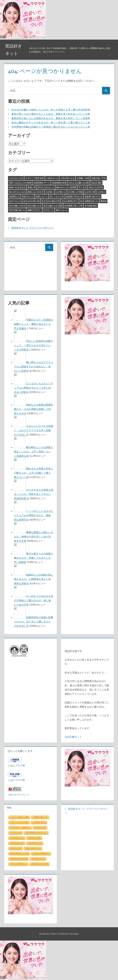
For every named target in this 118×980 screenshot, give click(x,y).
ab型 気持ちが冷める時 (40, 864)
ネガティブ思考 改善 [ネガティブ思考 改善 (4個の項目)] (35, 178)
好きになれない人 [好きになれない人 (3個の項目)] (46, 187)
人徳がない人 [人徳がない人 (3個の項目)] (52, 178)
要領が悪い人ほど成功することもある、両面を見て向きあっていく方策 (51, 114)
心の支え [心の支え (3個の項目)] (101, 192)
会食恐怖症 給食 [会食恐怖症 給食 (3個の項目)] (59, 183)
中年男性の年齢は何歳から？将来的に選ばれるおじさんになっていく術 (51, 127)
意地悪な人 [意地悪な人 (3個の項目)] (14, 196)
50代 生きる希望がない (41, 853)
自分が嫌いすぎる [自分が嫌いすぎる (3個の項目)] (17, 206)
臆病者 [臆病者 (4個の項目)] (103, 201)
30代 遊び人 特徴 (34, 838)
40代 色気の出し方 (35, 843)
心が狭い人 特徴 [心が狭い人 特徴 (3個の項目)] (75, 192)
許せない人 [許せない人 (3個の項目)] (49, 210)
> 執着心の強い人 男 (40, 817)
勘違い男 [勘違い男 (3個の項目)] (32, 187)
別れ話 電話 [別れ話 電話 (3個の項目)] (96, 183)
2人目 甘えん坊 (40, 827)
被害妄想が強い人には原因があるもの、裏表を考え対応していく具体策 (51, 118)
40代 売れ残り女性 (17, 843)
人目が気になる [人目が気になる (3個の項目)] (67, 178)
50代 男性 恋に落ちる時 (19, 859)
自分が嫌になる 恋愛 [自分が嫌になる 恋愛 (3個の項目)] (53, 206)
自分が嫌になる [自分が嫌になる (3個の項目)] (34, 206)
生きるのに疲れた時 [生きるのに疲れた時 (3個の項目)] (51, 201)
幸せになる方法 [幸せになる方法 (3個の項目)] (96, 187)
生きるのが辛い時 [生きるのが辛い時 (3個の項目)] (31, 201)
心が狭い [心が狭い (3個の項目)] (50, 192)
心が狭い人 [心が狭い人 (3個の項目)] (61, 192)
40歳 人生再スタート (33, 848)
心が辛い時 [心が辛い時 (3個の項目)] (90, 192)
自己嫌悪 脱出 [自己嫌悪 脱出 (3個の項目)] (91, 206)
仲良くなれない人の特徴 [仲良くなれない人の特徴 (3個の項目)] (20, 183)
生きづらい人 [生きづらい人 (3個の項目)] (15, 201)
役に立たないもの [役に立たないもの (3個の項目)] (17, 192)
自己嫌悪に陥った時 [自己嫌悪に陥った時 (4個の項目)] (73, 206)
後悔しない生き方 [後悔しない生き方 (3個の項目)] (35, 192)
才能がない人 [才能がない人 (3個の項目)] (27, 196)
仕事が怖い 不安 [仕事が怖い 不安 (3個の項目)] (99, 178)
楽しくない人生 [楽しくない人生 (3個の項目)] (57, 196)
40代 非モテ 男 (16, 848)
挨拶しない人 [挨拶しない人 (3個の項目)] (42, 196)
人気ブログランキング (19, 795)
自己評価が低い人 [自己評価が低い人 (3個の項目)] (17, 210)
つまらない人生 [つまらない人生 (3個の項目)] (16, 178)
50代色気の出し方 (38, 859)
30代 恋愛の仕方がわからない (37, 833)
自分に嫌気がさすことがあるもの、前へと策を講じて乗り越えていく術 (51, 122)
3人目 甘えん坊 (16, 833)
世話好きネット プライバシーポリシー (33, 228)
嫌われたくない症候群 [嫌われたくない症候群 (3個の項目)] (66, 187)
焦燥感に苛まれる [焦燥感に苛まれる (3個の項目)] (74, 196)
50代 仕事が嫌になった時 (20, 853)
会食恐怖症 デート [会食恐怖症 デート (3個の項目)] (42, 183)
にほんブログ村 (16, 765)
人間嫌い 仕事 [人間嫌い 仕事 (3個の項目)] (83, 178)
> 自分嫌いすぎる (39, 822)
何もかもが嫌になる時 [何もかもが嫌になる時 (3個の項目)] (79, 183)
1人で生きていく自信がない (20, 827)
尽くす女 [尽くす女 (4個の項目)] (83, 187)
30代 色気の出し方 (17, 838)
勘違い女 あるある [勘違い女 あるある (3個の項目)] (17, 187)
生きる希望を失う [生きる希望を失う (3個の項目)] (70, 201)
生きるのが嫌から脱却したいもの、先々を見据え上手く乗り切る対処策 (51, 110)
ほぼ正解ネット (73, 737)
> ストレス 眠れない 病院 (20, 817)
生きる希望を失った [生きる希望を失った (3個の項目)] (89, 201)
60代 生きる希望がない (19, 864)
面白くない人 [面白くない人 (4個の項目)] (62, 210)
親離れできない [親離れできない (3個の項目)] (34, 210)
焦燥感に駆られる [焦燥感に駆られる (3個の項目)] (92, 196)
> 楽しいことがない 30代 (19, 822)
